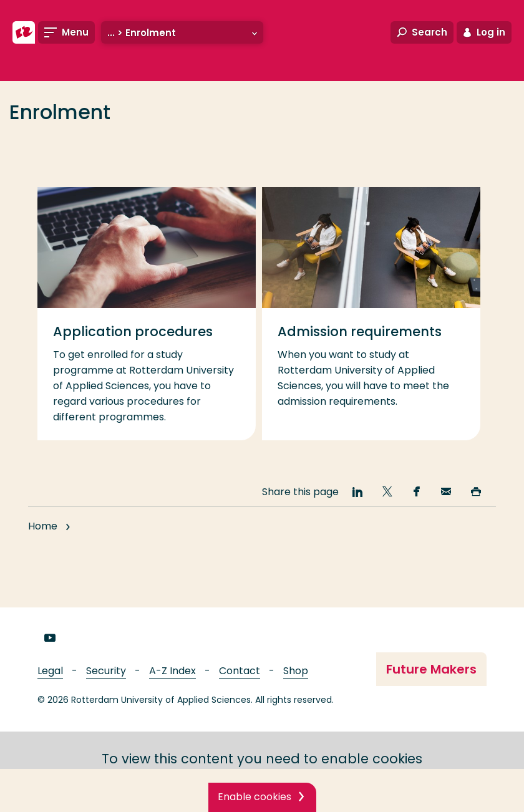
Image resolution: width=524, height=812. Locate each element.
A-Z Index (172, 671)
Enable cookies (255, 797)
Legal (50, 671)
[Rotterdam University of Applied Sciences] (24, 32)
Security (106, 671)
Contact (240, 671)
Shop (296, 671)
